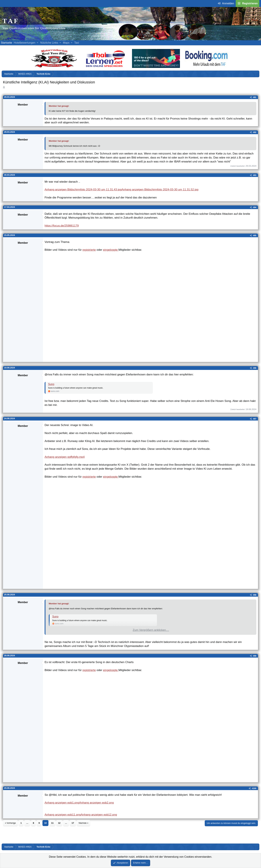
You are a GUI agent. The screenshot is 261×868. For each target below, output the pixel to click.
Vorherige (11, 823)
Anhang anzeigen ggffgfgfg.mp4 (65, 457)
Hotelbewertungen (25, 43)
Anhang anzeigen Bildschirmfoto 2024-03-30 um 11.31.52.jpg (160, 190)
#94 (255, 207)
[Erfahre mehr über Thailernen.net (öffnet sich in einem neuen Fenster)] (106, 67)
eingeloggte (111, 250)
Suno (51, 384)
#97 (255, 419)
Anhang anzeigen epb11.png (63, 815)
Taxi (77, 43)
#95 (255, 236)
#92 (255, 132)
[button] (38, 43)
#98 (255, 595)
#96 (255, 368)
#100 (254, 788)
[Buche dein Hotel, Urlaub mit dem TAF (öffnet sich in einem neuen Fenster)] (206, 67)
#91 (255, 97)
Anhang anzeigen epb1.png (62, 803)
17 (73, 823)
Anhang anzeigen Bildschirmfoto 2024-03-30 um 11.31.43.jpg (83, 190)
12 (59, 823)
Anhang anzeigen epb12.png (99, 815)
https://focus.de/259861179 (62, 226)
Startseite (6, 43)
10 (45, 823)
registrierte (89, 250)
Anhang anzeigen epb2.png (97, 803)
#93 (255, 175)
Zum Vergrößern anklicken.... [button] (151, 630)
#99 (255, 656)
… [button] (27, 823)
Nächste (83, 823)
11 (52, 823)
